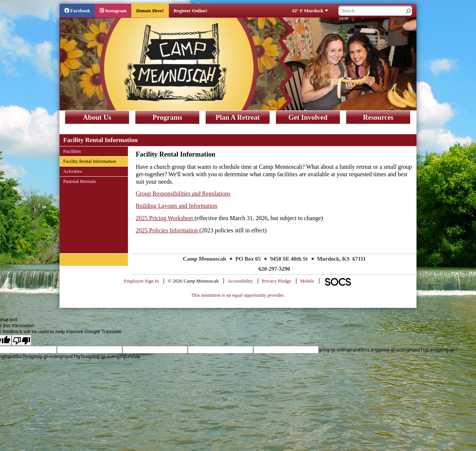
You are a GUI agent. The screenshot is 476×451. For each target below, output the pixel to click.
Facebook (80, 11)
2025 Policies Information (168, 230)
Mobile (307, 281)
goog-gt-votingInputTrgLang (408, 350)
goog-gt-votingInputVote (115, 356)
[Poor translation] (22, 340)
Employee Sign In (141, 281)
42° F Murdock (308, 11)
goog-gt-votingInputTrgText (60, 356)
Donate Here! (150, 11)
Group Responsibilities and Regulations (183, 194)
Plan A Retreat (238, 117)
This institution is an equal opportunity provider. (238, 295)
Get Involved (308, 117)
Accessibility (240, 281)
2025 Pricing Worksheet (165, 218)
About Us (97, 117)
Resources (378, 117)
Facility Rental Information (89, 161)
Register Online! (191, 11)
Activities (73, 171)
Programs (167, 117)
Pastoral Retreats (79, 181)
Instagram (116, 11)
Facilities (72, 151)
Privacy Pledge (276, 281)
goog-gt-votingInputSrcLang (348, 350)
